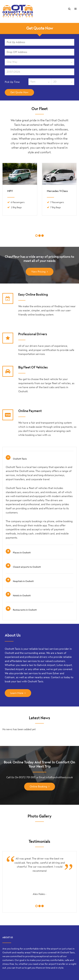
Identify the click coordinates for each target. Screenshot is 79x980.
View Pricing (38, 272)
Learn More (17, 693)
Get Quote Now (40, 28)
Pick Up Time (12, 82)
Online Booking (38, 787)
